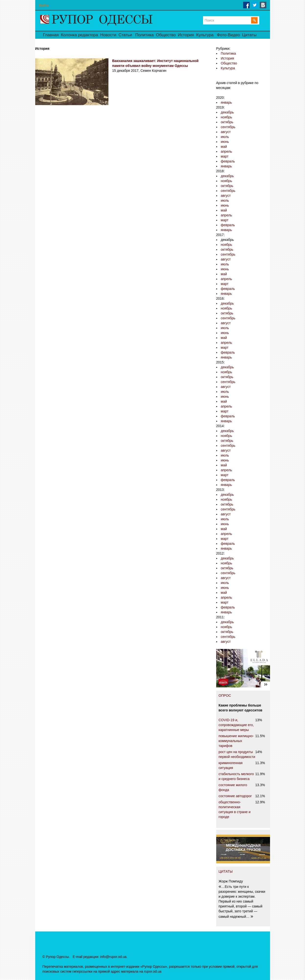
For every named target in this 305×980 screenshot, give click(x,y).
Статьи (125, 35)
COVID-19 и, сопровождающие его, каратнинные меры (236, 725)
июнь (225, 142)
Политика (144, 35)
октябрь (227, 122)
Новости (108, 35)
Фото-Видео (228, 35)
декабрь (227, 112)
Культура (205, 35)
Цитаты (249, 35)
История (186, 35)
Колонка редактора (79, 35)
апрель (226, 151)
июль (225, 137)
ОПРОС (225, 695)
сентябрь (228, 127)
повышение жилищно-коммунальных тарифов (236, 741)
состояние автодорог (235, 796)
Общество (166, 35)
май (224, 147)
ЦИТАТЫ (226, 871)
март (225, 156)
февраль (228, 161)
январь (226, 102)
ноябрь (226, 117)
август (226, 132)
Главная (51, 35)
